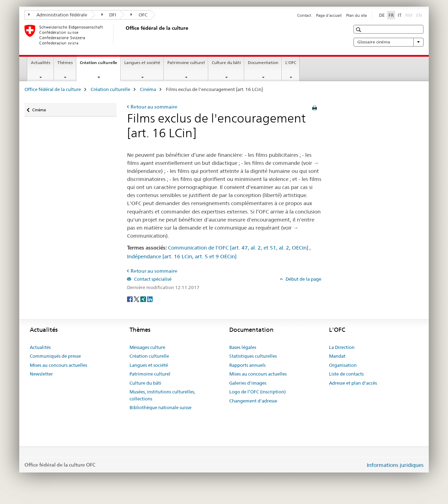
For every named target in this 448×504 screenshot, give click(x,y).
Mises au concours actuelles (58, 365)
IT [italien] (400, 15)
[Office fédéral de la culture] (124, 35)
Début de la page (303, 279)
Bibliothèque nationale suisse (160, 407)
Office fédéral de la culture (53, 89)
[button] (359, 30)
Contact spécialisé (152, 279)
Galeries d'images (248, 383)
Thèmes (65, 62)
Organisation (343, 365)
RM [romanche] (409, 15)
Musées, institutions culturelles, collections (162, 395)
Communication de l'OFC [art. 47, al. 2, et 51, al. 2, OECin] (238, 248)
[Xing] (144, 299)
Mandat (337, 356)
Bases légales (243, 347)
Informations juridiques (395, 465)
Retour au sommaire (154, 107)
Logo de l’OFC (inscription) (257, 392)
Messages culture (147, 347)
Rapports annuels (247, 365)
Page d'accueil (329, 15)
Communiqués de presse (55, 356)
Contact (304, 15)
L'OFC (291, 62)
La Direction (342, 347)
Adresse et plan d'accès (353, 383)
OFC (139, 15)
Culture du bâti (226, 62)
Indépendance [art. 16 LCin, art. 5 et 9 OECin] (182, 256)
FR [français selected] (391, 15)
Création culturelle (100, 65)
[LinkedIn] (150, 299)
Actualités (41, 62)
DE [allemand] (382, 15)
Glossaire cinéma (388, 42)
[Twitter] (137, 299)
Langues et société (142, 62)
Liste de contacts (346, 374)
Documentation (263, 62)
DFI (109, 15)
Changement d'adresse (253, 401)
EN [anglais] (420, 15)
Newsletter (41, 374)
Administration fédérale (58, 15)
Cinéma (148, 89)
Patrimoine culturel (186, 62)
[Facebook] (130, 299)
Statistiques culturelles (253, 356)
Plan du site (356, 15)
